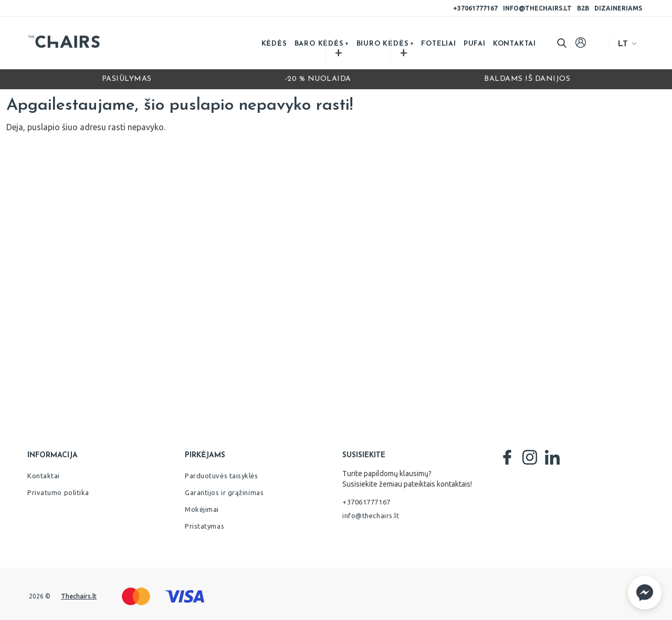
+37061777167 (475, 8)
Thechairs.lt (79, 596)
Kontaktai (514, 44)
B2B (583, 8)
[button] (645, 593)
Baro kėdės (319, 44)
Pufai (475, 44)
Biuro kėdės (383, 44)
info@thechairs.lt (537, 8)
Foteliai (438, 44)
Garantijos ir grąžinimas (224, 492)
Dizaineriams (618, 8)
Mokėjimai (202, 509)
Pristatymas (204, 526)
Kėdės (274, 44)
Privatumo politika (58, 492)
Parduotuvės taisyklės (222, 476)
